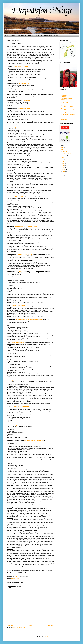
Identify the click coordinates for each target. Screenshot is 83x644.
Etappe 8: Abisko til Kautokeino (68, 114)
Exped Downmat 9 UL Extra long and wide (26, 226)
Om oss (13, 36)
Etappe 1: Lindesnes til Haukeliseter (66, 96)
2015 (62, 148)
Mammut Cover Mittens (25, 108)
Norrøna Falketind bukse (36, 319)
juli (63, 160)
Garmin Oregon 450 (15, 425)
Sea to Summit (27, 101)
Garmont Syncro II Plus (19, 305)
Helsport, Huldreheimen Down (25, 254)
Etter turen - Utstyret (67, 153)
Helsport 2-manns (17, 360)
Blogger (46, 637)
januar (64, 171)
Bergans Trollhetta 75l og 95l (19, 158)
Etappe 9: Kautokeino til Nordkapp (68, 116)
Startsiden (31, 625)
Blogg (7, 36)
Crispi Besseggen (18, 279)
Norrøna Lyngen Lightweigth (21, 67)
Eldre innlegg (51, 625)
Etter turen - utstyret (15, 578)
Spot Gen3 (19, 462)
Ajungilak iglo (19, 271)
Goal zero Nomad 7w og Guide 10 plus (34, 440)
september (65, 156)
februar (64, 170)
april (63, 166)
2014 (62, 150)
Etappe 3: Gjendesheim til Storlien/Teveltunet (67, 102)
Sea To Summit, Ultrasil (25, 84)
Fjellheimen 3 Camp (20, 197)
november (65, 152)
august (64, 158)
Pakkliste (31, 36)
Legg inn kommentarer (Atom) (19, 628)
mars (64, 168)
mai (63, 164)
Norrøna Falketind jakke (23, 319)
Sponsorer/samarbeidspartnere (44, 36)
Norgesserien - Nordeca (16, 380)
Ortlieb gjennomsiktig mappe (21, 406)
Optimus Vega (18, 127)
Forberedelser (64, 120)
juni (63, 162)
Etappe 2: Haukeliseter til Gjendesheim (66, 99)
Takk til (56, 36)
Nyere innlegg (10, 625)
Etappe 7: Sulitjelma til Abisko (67, 113)
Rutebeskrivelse (22, 36)
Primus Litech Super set (19, 343)
